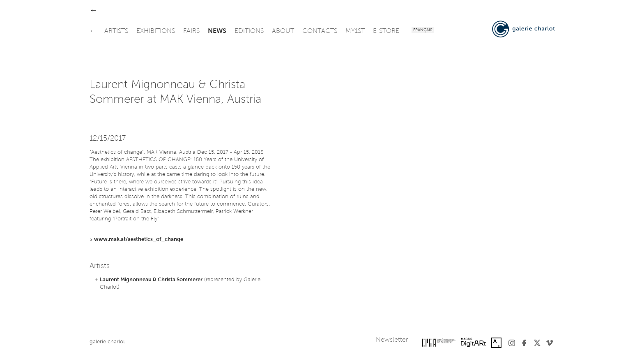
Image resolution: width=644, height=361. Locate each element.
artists (116, 31)
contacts (320, 31)
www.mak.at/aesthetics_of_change (139, 240)
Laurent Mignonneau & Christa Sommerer (151, 280)
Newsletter (392, 340)
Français (423, 30)
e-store (386, 31)
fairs (191, 31)
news (217, 31)
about (283, 31)
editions (249, 31)
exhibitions (156, 31)
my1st (355, 31)
